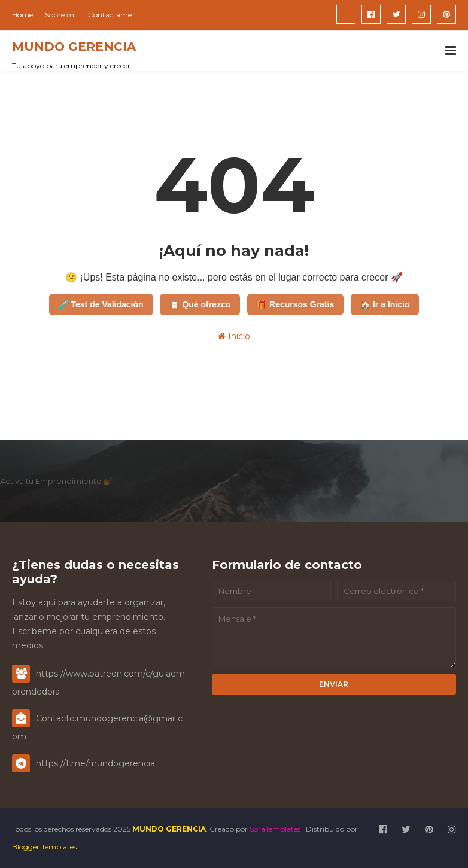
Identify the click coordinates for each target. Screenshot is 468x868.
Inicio (234, 336)
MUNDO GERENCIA (74, 47)
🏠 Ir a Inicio (385, 304)
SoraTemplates (275, 829)
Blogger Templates (44, 847)
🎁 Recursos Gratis (295, 304)
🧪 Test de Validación (101, 304)
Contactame (110, 15)
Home (22, 15)
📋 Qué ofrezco (200, 304)
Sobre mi (60, 15)
